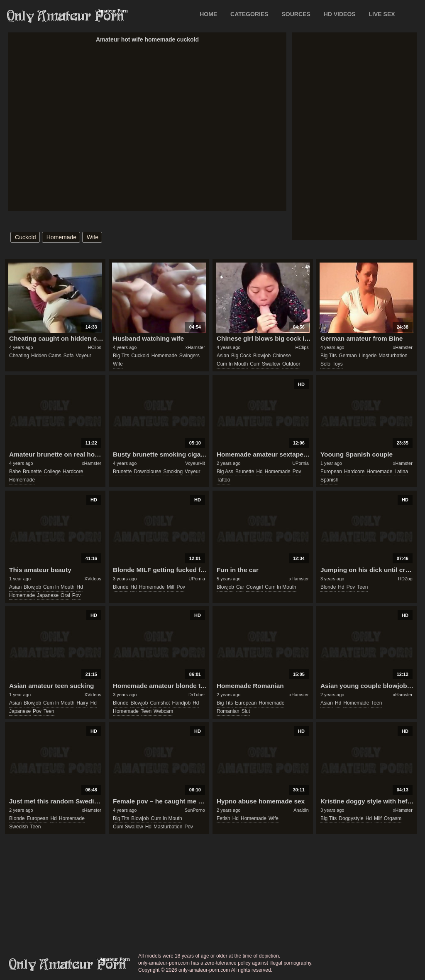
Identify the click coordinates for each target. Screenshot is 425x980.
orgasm (393, 818)
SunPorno (195, 810)
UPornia (300, 463)
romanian (228, 711)
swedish (18, 827)
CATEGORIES (249, 14)
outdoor (291, 364)
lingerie (368, 356)
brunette (32, 472)
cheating (19, 356)
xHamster (195, 347)
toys (338, 364)
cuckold (26, 237)
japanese (48, 595)
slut (246, 711)
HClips (95, 347)
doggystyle (351, 818)
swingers (189, 356)
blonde (121, 587)
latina (401, 472)
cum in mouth (232, 364)
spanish (329, 480)
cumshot (160, 703)
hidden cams (46, 356)
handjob (181, 703)
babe (15, 472)
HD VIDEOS (340, 14)
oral (65, 595)
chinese (282, 356)
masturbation (393, 356)
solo (325, 364)
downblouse (147, 472)
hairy (82, 703)
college (52, 472)
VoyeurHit (195, 463)
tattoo (223, 480)
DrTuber (197, 695)
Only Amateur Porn (66, 16)
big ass (225, 472)
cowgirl (254, 587)
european (331, 472)
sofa (69, 356)
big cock (241, 356)
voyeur (83, 356)
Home (208, 14)
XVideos (93, 579)
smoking (173, 472)
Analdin (301, 810)
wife (93, 237)
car (240, 587)
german (348, 356)
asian (223, 356)
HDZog (405, 579)
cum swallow (265, 364)
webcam (163, 711)
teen (362, 587)
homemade (61, 237)
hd (259, 472)
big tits (121, 356)
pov (297, 472)
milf (171, 587)
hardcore (73, 472)
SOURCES (296, 14)
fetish (223, 818)
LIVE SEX (382, 14)
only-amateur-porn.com (68, 965)
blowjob (262, 356)
